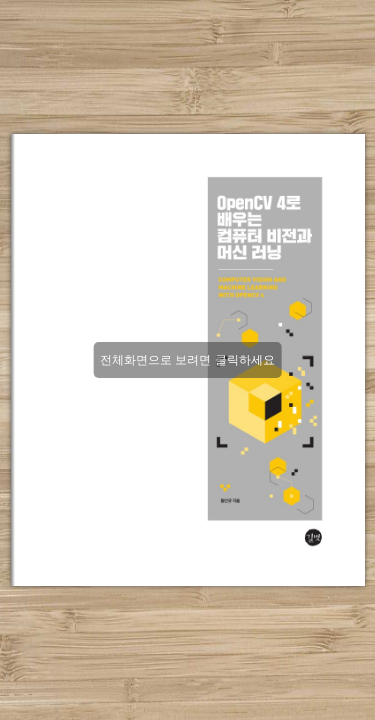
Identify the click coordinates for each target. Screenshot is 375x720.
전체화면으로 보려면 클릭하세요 (187, 360)
